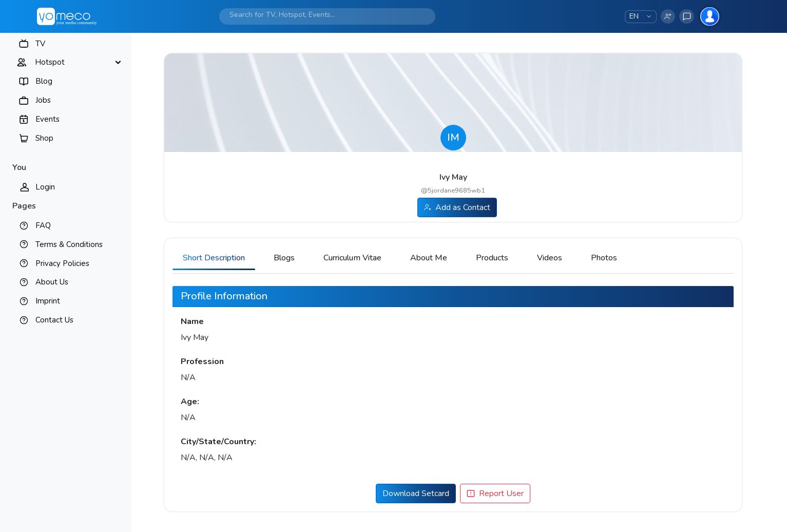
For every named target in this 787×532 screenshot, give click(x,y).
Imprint (48, 301)
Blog (44, 81)
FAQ (43, 225)
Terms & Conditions (69, 244)
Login (45, 187)
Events (47, 119)
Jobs (43, 100)
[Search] (317, 15)
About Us (52, 282)
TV (40, 44)
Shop (44, 138)
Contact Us (54, 320)
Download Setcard (416, 493)
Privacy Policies (62, 263)
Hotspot (50, 62)
